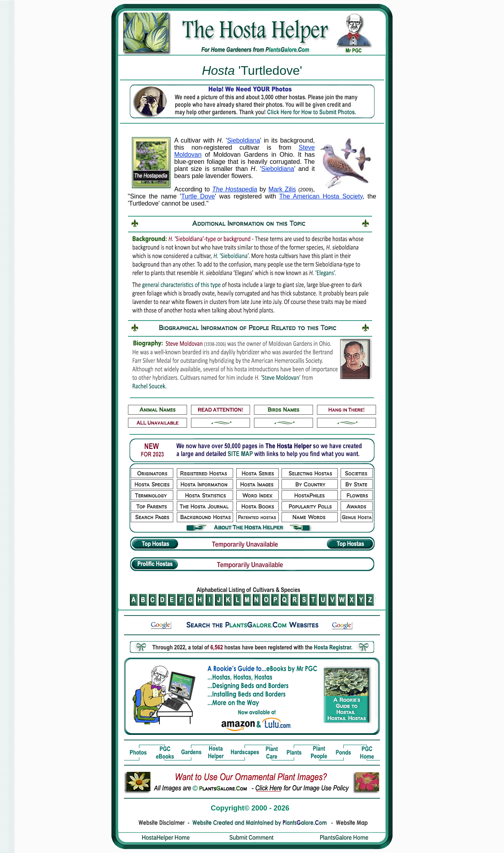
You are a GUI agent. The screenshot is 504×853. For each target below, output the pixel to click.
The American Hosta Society (321, 196)
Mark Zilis (282, 189)
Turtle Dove (198, 196)
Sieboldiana (244, 140)
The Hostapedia (235, 189)
